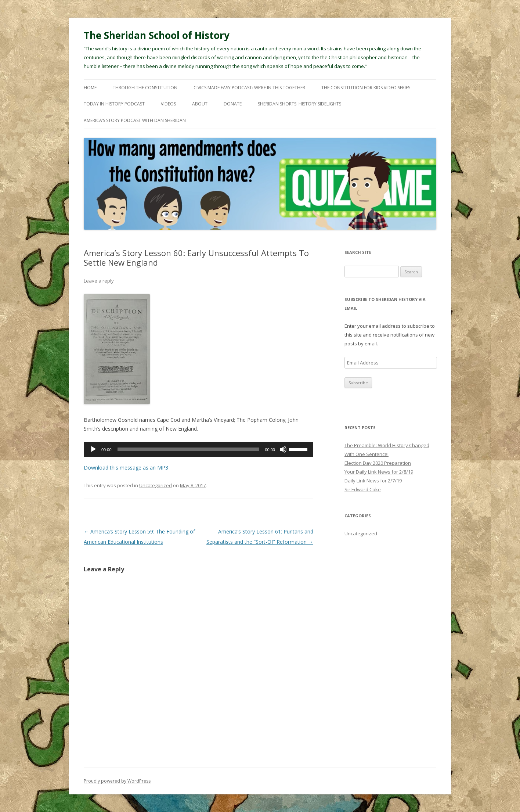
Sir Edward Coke (363, 489)
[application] (198, 449)
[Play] (93, 449)
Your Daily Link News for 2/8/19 (379, 472)
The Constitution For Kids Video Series (366, 88)
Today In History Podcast (114, 104)
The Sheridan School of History (157, 35)
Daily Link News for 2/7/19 (373, 481)
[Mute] (283, 449)
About (200, 104)
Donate (233, 104)
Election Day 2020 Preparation (378, 463)
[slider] (188, 449)
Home (90, 88)
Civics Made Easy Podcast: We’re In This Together (249, 88)
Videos (168, 104)
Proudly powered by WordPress (117, 781)
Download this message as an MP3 (126, 468)
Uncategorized (156, 485)
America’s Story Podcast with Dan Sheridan (135, 120)
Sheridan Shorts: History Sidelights (299, 104)
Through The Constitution (145, 88)
